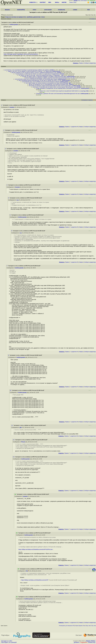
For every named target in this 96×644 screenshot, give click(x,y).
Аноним (62, 74)
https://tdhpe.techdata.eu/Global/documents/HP (35, 580)
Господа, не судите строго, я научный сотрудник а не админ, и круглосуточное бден (44, 76)
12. (14, 440)
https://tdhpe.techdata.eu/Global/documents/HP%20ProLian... (36, 549)
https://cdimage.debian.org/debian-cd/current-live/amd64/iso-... (21, 54)
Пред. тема (88, 626)
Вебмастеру (92, 642)
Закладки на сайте (7, 641)
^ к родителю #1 (74, 145)
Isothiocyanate (14, 24)
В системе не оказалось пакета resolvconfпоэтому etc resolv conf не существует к (50, 86)
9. (9, 355)
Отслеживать (92, 19)
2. (4, 130)
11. (12, 425)
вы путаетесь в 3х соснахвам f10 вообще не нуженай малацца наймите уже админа (27, 70)
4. (7, 185)
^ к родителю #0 (74, 127)
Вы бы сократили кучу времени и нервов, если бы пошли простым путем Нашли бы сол (49, 78)
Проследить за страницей (9, 642)
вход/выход (62, 10)
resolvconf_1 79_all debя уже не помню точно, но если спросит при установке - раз (54, 87)
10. (11, 390)
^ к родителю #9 (74, 422)
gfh (70, 83)
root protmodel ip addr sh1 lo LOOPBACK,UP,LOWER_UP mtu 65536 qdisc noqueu (36, 79)
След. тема (93, 626)
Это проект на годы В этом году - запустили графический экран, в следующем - (40, 75)
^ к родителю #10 (74, 436)
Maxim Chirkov (91, 641)
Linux (43, 17)
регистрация (84, 1)
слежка (75, 10)
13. (14, 457)
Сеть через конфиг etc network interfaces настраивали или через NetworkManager (47, 83)
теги (75, 2)
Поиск (71, 2)
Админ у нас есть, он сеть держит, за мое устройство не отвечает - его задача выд (30, 71)
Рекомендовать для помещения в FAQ (67, 626)
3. (6, 149)
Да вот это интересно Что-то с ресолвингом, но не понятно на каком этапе (49, 84)
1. (2, 105)
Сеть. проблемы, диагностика (32, 17)
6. (10, 215)
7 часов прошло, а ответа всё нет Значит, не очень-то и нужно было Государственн (37, 74)
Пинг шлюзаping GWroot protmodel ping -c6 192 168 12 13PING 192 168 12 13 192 (40, 80)
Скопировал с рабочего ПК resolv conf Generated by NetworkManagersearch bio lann (58, 94)
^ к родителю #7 (74, 387)
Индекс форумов (79, 626)
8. (12, 231)
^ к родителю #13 (74, 529)
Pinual (71, 84)
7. (7, 266)
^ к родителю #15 (74, 593)
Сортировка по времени (87, 100)
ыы (62, 75)
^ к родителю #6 (74, 262)
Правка (81, 63)
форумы (7, 10)
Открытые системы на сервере (14, 17)
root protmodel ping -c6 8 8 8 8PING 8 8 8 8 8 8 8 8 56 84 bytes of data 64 (41, 82)
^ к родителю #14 (74, 565)
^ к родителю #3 (74, 194)
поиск (34, 10)
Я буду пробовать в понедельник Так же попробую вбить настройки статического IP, (58, 88)
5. (9, 198)
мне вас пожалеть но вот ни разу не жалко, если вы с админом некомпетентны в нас (34, 73)
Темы (84, 626)
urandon (52, 70)
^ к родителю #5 (74, 227)
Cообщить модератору (90, 63)
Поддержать (84, 642)
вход (79, 1)
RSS (89, 10)
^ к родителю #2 (74, 181)
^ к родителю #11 (74, 453)
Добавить (77, 642)
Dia (87, 91)
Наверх (81, 127)
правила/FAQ (21, 10)
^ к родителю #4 (74, 211)
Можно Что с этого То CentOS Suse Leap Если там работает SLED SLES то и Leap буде (63, 91)
